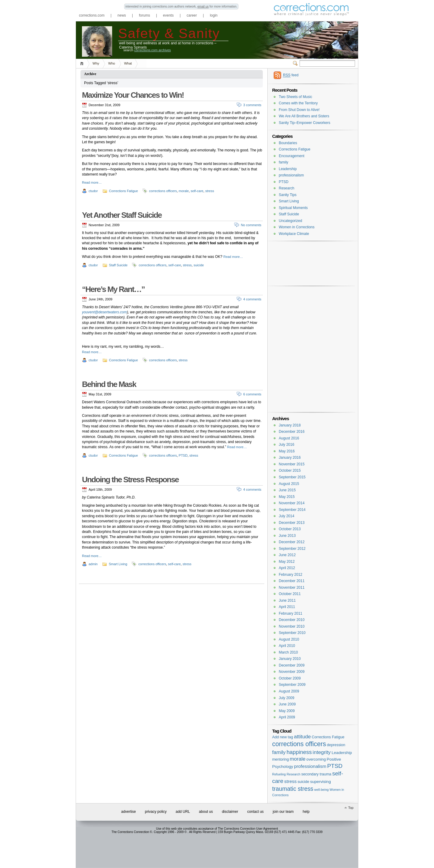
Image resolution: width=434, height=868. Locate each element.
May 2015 (287, 497)
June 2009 (287, 704)
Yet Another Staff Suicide (122, 215)
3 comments (252, 105)
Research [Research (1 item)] (294, 774)
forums (145, 15)
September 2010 (292, 633)
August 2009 (289, 691)
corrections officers (163, 191)
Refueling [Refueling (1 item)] (279, 774)
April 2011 (287, 607)
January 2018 (290, 425)
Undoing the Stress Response (130, 480)
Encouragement (292, 156)
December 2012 (292, 542)
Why (96, 63)
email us (203, 6)
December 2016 (292, 432)
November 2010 (292, 626)
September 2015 (292, 477)
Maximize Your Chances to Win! (133, 95)
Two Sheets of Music (296, 97)
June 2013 (287, 536)
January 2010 (290, 659)
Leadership (288, 169)
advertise (129, 812)
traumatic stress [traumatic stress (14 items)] (293, 789)
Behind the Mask (109, 384)
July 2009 (286, 698)
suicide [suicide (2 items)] (303, 782)
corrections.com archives (153, 50)
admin (93, 564)
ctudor (93, 191)
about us (206, 812)
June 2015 (287, 490)
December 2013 (292, 523)
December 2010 (292, 620)
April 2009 (287, 717)
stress (210, 191)
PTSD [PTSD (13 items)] (335, 766)
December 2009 (292, 665)
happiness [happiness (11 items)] (299, 752)
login (214, 15)
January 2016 (290, 458)
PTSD (183, 455)
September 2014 (292, 510)
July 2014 (286, 516)
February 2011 (291, 613)
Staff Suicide (118, 265)
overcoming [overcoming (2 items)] (316, 759)
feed (291, 75)
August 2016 (289, 438)
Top (351, 808)
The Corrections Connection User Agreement (248, 829)
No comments (251, 225)
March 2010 (288, 652)
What (128, 63)
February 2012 (291, 575)
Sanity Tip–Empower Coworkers (305, 123)
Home (83, 63)
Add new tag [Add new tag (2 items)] (283, 737)
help (306, 812)
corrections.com (92, 15)
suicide (199, 265)
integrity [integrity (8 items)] (322, 752)
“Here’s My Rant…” (113, 289)
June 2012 (287, 555)
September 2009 (292, 685)
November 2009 (292, 672)
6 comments (252, 394)
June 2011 (287, 600)
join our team (283, 812)
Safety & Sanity (169, 33)
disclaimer (230, 812)
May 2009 (287, 711)
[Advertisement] (311, 254)
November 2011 (292, 588)
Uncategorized (290, 221)
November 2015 (292, 464)
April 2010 (287, 646)
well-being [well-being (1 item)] (322, 790)
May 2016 (287, 451)
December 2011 (292, 581)
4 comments (252, 299)
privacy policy (156, 812)
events (168, 15)
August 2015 (289, 484)
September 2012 (292, 549)
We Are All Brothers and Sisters (304, 116)
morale (184, 191)
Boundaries (288, 143)
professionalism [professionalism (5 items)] (310, 766)
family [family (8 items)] (279, 752)
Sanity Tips (288, 195)
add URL (183, 812)
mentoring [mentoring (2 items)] (280, 759)
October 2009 (290, 678)
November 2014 (292, 503)
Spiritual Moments (293, 208)
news (122, 15)
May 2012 (287, 562)
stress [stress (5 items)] (290, 781)
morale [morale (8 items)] (297, 759)
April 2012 (287, 568)
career (192, 15)
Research (286, 188)
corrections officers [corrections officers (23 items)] (299, 744)
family (283, 162)
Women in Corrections (297, 227)
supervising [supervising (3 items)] (321, 782)
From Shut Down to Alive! (299, 110)
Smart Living (118, 564)
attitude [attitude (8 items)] (302, 737)
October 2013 (290, 529)
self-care (197, 191)
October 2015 (290, 470)
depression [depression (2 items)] (336, 745)
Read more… (92, 182)
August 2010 (289, 639)
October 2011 (290, 594)
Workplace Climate (294, 234)
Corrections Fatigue (124, 191)
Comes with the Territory (298, 103)
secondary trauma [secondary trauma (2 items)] (316, 774)
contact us (255, 812)
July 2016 (286, 445)
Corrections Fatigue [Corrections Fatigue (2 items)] (328, 737)
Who (112, 63)
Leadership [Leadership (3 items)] (342, 753)
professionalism (291, 175)
